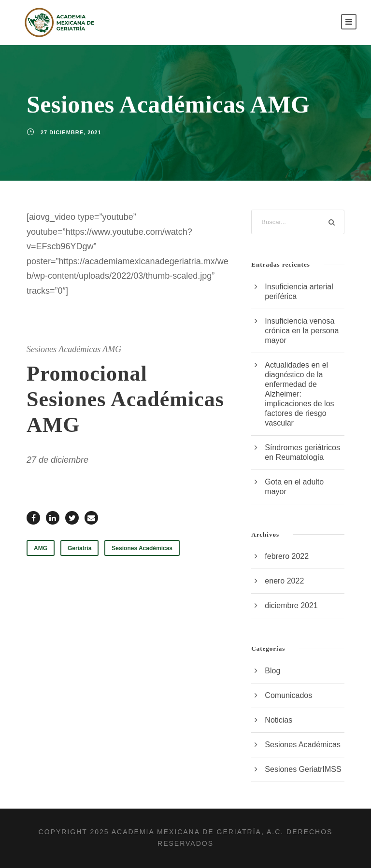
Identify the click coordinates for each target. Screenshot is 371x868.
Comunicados (288, 695)
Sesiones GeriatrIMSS (303, 769)
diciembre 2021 (291, 605)
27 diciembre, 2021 (71, 132)
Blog (272, 671)
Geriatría (79, 548)
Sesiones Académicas (142, 548)
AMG (41, 548)
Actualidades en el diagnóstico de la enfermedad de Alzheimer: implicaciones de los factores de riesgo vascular (299, 394)
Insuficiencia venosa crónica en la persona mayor (302, 331)
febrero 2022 (287, 556)
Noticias (278, 720)
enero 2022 (284, 581)
